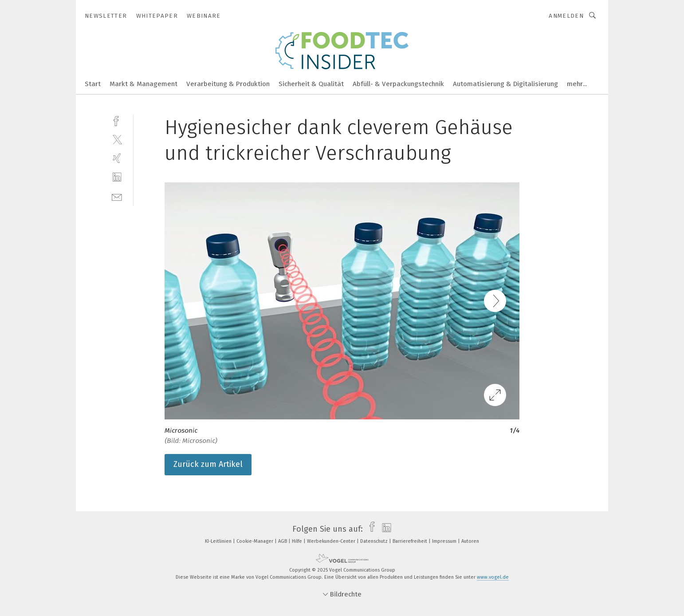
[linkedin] (117, 177)
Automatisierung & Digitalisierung (505, 84)
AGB (283, 541)
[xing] (117, 158)
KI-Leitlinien (219, 541)
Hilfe (298, 541)
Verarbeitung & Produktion (228, 84)
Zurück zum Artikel (208, 464)
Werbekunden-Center (332, 541)
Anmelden (566, 16)
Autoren (470, 541)
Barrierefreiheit (411, 541)
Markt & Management (143, 84)
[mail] (117, 196)
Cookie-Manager (256, 541)
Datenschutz (375, 541)
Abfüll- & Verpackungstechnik (398, 84)
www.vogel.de (493, 577)
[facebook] (117, 120)
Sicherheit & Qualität (311, 84)
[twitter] (117, 139)
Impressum (445, 541)
